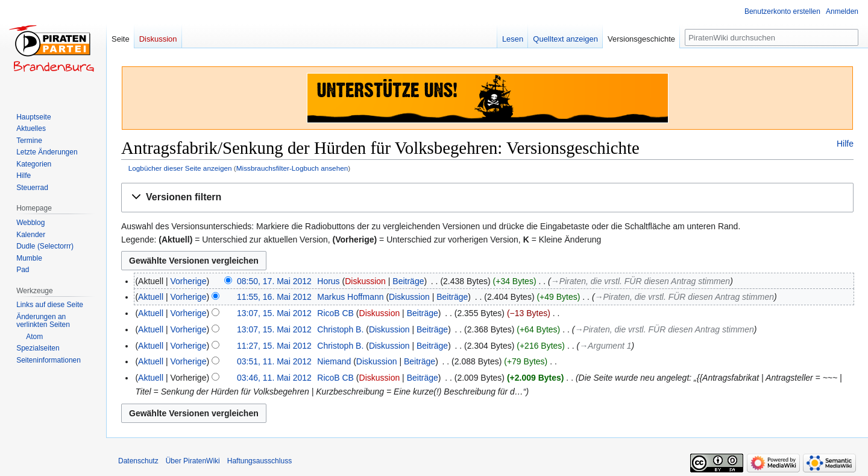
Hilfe (845, 144)
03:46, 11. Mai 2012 (274, 378)
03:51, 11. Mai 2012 (274, 361)
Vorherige (189, 281)
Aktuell (151, 297)
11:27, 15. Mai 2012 (274, 346)
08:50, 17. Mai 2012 (274, 281)
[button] (487, 198)
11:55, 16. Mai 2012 (274, 297)
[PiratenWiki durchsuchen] (772, 37)
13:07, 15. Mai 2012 (274, 313)
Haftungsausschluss (259, 461)
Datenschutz (138, 461)
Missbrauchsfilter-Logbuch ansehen (292, 168)
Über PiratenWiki (193, 461)
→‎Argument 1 (605, 346)
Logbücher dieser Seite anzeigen (180, 168)
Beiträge (408, 281)
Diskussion (365, 281)
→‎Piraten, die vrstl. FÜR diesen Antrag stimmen (640, 281)
